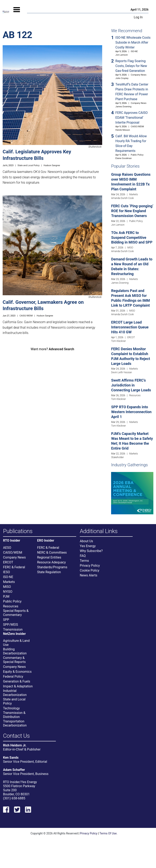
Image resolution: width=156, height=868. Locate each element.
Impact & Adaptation (18, 686)
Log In (138, 17)
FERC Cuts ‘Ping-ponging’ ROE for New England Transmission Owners (132, 211)
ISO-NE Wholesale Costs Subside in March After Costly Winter (133, 42)
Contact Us (16, 736)
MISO (130, 248)
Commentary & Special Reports (14, 660)
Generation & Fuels (17, 681)
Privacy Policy (90, 566)
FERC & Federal (14, 567)
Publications (18, 531)
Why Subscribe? (91, 551)
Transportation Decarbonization (15, 723)
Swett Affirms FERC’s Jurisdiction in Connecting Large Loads (131, 385)
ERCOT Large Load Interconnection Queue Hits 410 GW (130, 327)
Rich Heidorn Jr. (15, 745)
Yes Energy (88, 546)
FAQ (83, 556)
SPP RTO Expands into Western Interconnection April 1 (131, 412)
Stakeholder (117, 457)
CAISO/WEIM (26, 316)
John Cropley (122, 78)
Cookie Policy (90, 570)
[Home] (6, 12)
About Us (86, 541)
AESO (7, 548)
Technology (11, 708)
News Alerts (89, 575)
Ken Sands (11, 758)
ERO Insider (46, 541)
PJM (6, 596)
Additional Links (99, 531)
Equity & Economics (17, 672)
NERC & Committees (52, 553)
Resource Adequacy (51, 562)
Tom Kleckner (118, 341)
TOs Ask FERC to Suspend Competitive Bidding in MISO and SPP (132, 238)
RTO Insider (12, 541)
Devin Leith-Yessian (121, 372)
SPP (6, 620)
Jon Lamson (122, 55)
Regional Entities (49, 557)
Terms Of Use (108, 833)
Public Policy (137, 155)
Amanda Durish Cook (122, 198)
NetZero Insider (14, 634)
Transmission (13, 629)
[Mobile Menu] (17, 13)
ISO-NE (134, 51)
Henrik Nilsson (123, 130)
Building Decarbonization (15, 651)
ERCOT (131, 337)
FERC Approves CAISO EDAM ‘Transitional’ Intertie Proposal (132, 118)
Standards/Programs (52, 567)
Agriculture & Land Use (16, 643)
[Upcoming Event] (132, 493)
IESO (6, 572)
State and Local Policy (28, 165)
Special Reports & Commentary (16, 613)
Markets (134, 194)
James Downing (123, 107)
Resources (135, 395)
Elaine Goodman (123, 158)
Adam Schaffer (14, 770)
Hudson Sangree (52, 165)
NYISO (8, 592)
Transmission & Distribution (14, 715)
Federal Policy (13, 677)
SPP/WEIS (10, 625)
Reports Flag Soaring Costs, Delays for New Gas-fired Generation (131, 66)
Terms (84, 561)
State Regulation (49, 572)
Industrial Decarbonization (15, 693)
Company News (139, 75)
